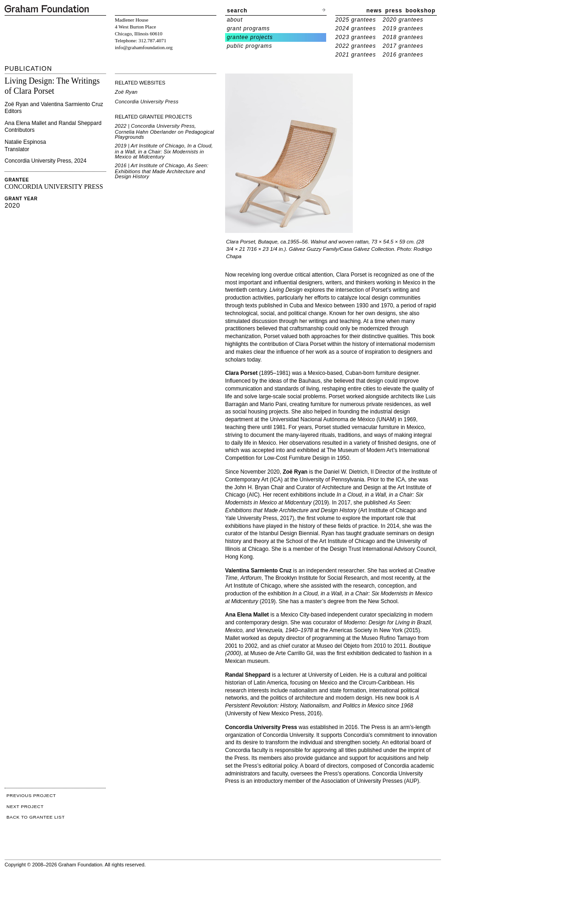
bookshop (421, 11)
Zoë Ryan (126, 92)
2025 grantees (356, 20)
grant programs (249, 28)
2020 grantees (403, 20)
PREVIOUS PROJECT (31, 795)
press (394, 11)
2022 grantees (356, 46)
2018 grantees (403, 37)
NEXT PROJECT (25, 806)
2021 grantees (356, 55)
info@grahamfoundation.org (144, 47)
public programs (250, 46)
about (235, 20)
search (237, 11)
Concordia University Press (147, 102)
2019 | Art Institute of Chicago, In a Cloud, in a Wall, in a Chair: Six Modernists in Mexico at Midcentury (164, 151)
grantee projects (250, 37)
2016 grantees (403, 55)
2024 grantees (356, 28)
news (374, 11)
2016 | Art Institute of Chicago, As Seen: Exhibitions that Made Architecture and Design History (162, 171)
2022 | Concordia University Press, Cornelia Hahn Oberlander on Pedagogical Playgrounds (164, 131)
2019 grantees (403, 28)
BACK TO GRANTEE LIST (36, 817)
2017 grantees (403, 46)
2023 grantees (356, 37)
